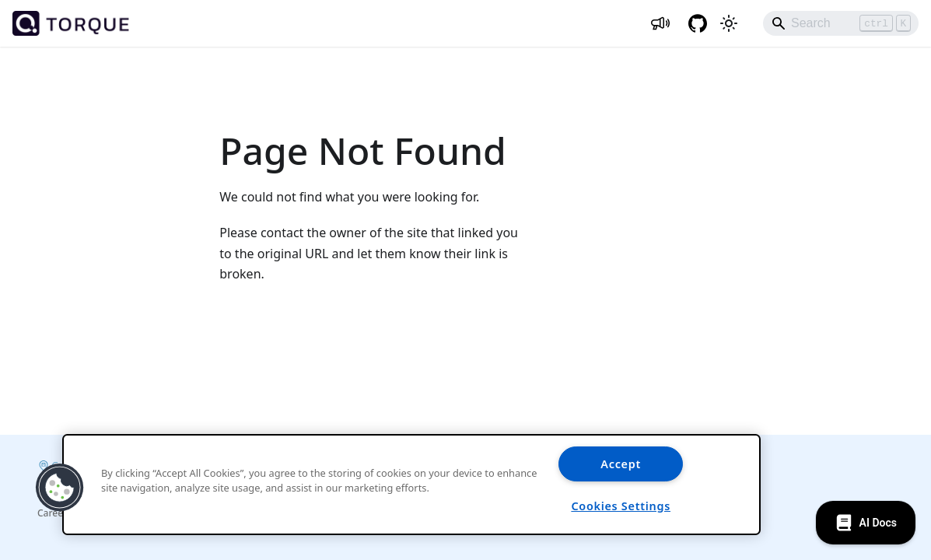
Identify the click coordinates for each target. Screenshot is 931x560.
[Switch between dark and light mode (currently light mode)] (729, 23)
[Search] (841, 23)
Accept (621, 464)
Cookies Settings (621, 506)
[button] (60, 488)
